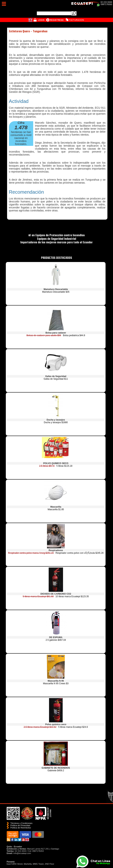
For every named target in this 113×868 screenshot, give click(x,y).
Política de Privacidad (20, 825)
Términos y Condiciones (21, 823)
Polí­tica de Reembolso (21, 828)
